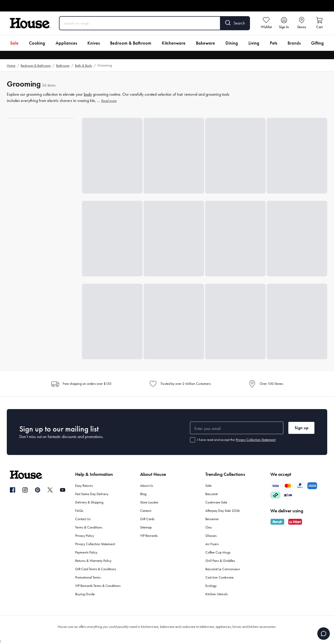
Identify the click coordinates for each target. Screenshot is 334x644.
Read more (109, 101)
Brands (294, 43)
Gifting (317, 43)
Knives (94, 43)
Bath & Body (83, 66)
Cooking (37, 43)
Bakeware (205, 43)
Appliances (66, 43)
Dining (232, 43)
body (88, 94)
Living (254, 43)
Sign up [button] (302, 428)
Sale (14, 43)
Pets (273, 43)
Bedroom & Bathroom (131, 43)
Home (11, 66)
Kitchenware (174, 43)
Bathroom (63, 66)
